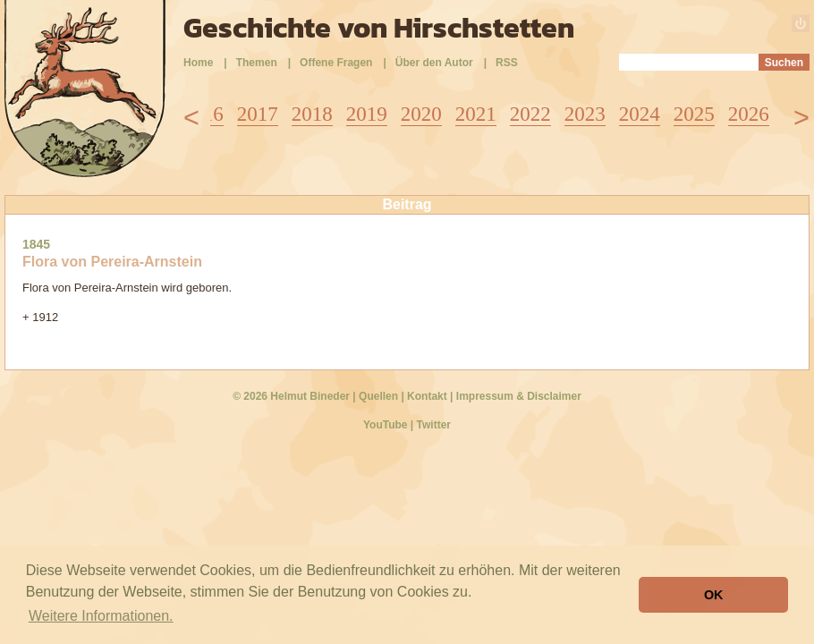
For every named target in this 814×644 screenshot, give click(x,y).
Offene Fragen (336, 63)
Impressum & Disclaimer (519, 396)
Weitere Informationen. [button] (101, 616)
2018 (312, 114)
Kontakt (427, 396)
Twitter (434, 425)
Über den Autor (434, 63)
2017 (258, 114)
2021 (476, 114)
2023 (585, 114)
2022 (530, 114)
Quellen (378, 396)
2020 (421, 114)
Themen (257, 63)
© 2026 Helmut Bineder (291, 396)
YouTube (386, 425)
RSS (507, 63)
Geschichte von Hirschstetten (379, 28)
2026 (749, 114)
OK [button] (714, 595)
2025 (694, 114)
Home (198, 63)
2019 (367, 114)
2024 (640, 114)
